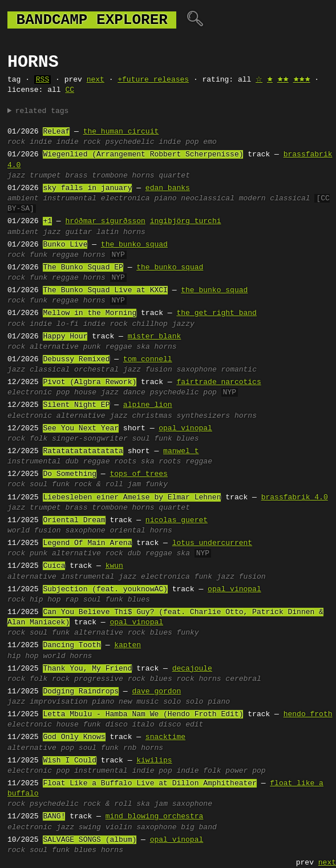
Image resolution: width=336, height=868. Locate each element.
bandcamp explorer (92, 20)
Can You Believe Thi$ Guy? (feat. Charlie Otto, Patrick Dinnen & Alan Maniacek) (165, 617)
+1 (47, 221)
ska (143, 347)
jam (134, 485)
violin (119, 827)
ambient (23, 199)
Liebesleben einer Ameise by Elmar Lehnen (132, 498)
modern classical (275, 199)
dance (134, 393)
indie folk (199, 771)
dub (72, 462)
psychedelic (130, 142)
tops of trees (138, 474)
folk (39, 439)
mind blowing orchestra (155, 817)
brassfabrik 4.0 (295, 498)
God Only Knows (74, 737)
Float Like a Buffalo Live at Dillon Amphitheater (149, 784)
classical (50, 370)
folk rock (50, 679)
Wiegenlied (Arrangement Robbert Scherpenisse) (143, 155)
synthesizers (203, 416)
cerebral (243, 679)
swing (90, 827)
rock (16, 142)
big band (199, 827)
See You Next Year (81, 429)
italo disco (157, 725)
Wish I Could (70, 761)
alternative (54, 347)
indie (41, 142)
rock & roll (99, 485)
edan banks (168, 188)
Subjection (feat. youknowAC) (105, 590)
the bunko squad (134, 245)
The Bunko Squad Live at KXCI (105, 290)
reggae (65, 255)
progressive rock (110, 679)
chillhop (150, 324)
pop (63, 393)
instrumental (70, 199)
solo (172, 702)
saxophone (196, 370)
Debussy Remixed (76, 360)
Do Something (70, 474)
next (96, 80)
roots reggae (185, 462)
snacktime (165, 737)
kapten (127, 645)
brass (76, 176)
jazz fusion (148, 370)
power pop (245, 771)
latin (108, 232)
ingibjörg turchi (186, 221)
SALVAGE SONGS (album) (90, 840)
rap (72, 600)
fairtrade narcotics (218, 382)
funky (157, 485)
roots (125, 462)
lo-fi (68, 324)
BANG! (54, 817)
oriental (127, 531)
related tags (42, 111)
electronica (126, 199)
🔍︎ (195, 20)
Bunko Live (65, 245)
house (85, 393)
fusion (48, 531)
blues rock (172, 679)
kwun (114, 566)
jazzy (183, 324)
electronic (30, 393)
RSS (42, 80)
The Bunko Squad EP (83, 268)
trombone (110, 176)
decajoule (192, 669)
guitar (78, 232)
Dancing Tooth (72, 645)
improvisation (58, 702)
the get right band (216, 313)
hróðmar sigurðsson (105, 221)
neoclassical (208, 199)
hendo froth (308, 714)
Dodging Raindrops (81, 692)
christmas (152, 416)
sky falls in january (87, 188)
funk (39, 255)
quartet (174, 176)
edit (194, 725)
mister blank (155, 337)
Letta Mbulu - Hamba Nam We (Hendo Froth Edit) (143, 714)
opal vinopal (185, 429)
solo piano (208, 702)
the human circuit (121, 132)
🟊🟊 (283, 80)
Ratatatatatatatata (83, 451)
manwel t (181, 451)
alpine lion (148, 405)
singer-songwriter (90, 439)
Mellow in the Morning (90, 313)
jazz (16, 176)
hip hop (45, 600)
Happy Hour (65, 337)
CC (70, 90)
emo (210, 142)
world (19, 531)
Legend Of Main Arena (87, 543)
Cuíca (54, 566)
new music (139, 702)
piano (165, 199)
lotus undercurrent (212, 543)
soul (141, 439)
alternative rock (88, 554)
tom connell (148, 360)
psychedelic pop (183, 393)
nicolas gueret (177, 520)
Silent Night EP (76, 405)
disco (117, 725)
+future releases (153, 80)
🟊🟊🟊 (302, 80)
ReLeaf (56, 132)
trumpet (45, 176)
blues (187, 439)
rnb (130, 748)
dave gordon (156, 692)
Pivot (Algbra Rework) (90, 382)
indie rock (79, 142)
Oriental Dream (74, 520)
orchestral (96, 370)
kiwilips (154, 761)
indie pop (179, 142)
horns (143, 176)
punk (92, 347)
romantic (239, 370)
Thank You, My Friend (87, 669)
